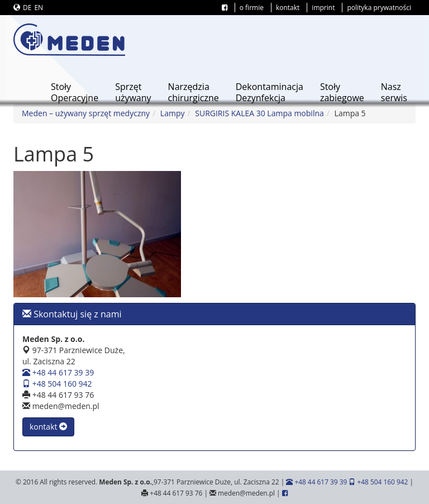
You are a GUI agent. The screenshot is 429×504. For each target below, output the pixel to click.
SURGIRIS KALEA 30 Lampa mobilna (259, 113)
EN (39, 8)
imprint (323, 8)
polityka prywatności (379, 8)
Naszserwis (394, 92)
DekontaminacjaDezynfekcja (270, 92)
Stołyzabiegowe (342, 92)
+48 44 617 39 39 (58, 372)
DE (27, 8)
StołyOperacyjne (75, 92)
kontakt (288, 8)
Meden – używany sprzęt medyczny (86, 113)
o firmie (252, 8)
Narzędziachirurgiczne (194, 92)
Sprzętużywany (133, 92)
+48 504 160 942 (57, 384)
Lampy (173, 113)
